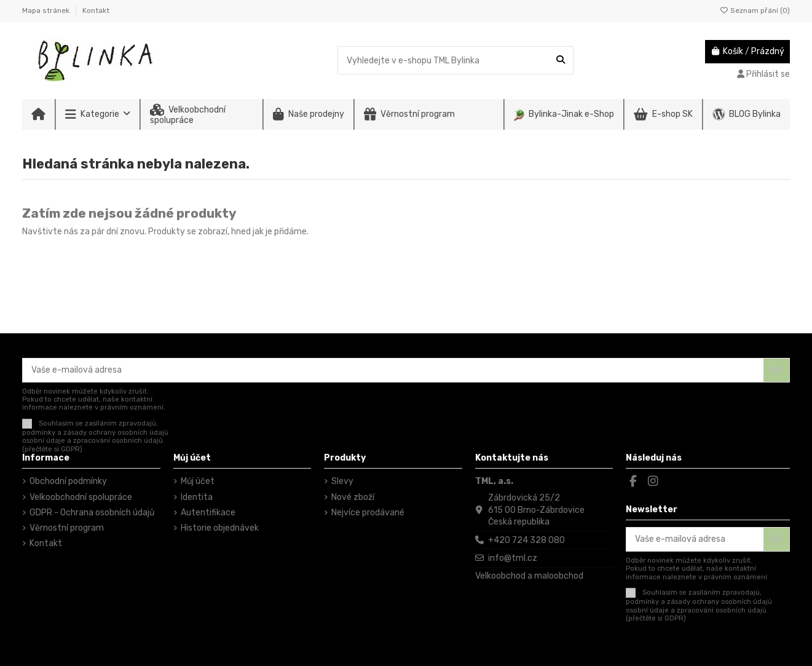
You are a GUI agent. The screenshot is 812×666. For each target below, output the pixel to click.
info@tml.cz (513, 558)
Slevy (342, 481)
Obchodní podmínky (68, 481)
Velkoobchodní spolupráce (81, 497)
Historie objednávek (220, 528)
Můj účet (198, 481)
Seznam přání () (755, 10)
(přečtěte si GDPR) (52, 449)
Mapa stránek (47, 10)
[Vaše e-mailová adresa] (393, 370)
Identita (197, 497)
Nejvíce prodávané (368, 513)
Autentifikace (208, 513)
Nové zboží (353, 497)
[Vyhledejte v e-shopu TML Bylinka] (561, 60)
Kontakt (96, 10)
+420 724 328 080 (526, 540)
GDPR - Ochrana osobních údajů (92, 513)
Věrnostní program (67, 528)
